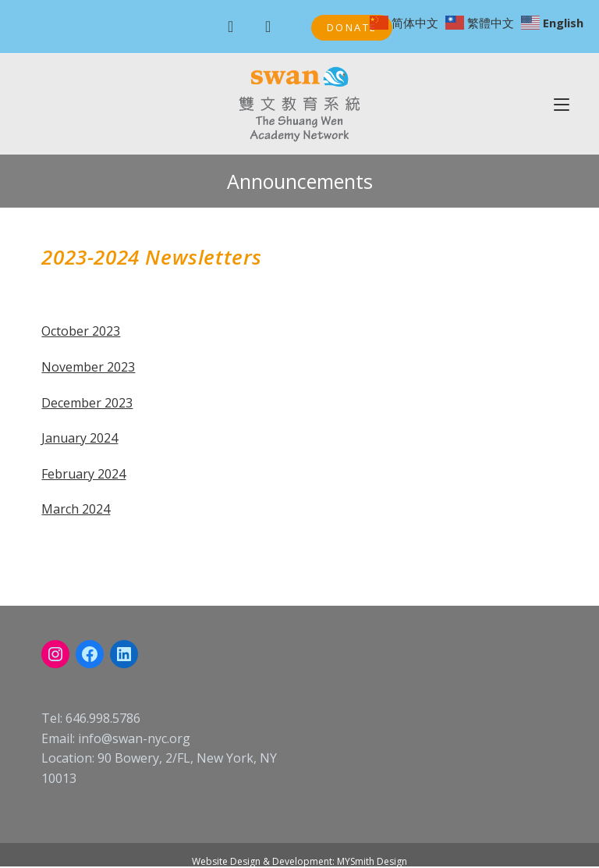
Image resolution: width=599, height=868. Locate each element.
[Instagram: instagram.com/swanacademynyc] (55, 654)
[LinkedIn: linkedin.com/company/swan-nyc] (124, 654)
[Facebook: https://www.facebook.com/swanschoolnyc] (90, 654)
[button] (352, 28)
